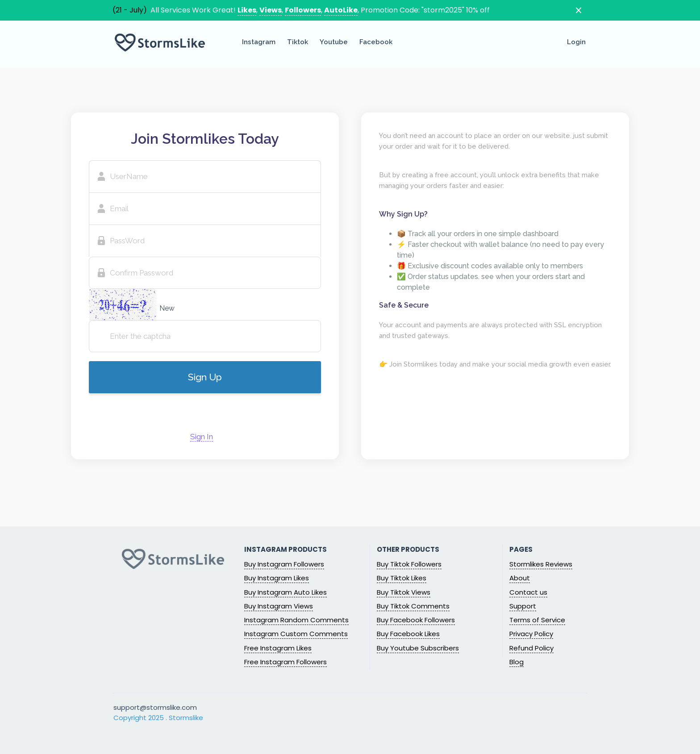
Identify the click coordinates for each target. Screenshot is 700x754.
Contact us (528, 592)
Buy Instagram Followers (284, 564)
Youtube (334, 42)
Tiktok (298, 42)
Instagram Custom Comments (296, 634)
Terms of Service (537, 620)
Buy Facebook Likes (408, 634)
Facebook (376, 42)
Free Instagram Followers (285, 662)
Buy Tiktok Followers (409, 564)
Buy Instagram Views (279, 606)
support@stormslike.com (155, 707)
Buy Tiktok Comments (413, 606)
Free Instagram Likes (278, 648)
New (167, 308)
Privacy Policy (531, 634)
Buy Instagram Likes (277, 578)
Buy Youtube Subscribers (418, 648)
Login (576, 42)
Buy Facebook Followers (416, 620)
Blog (517, 662)
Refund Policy (531, 648)
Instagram (259, 42)
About (520, 578)
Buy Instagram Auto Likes (285, 592)
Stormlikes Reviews (541, 564)
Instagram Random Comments (296, 620)
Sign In (202, 437)
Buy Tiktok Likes (402, 578)
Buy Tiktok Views (404, 592)
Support (523, 606)
